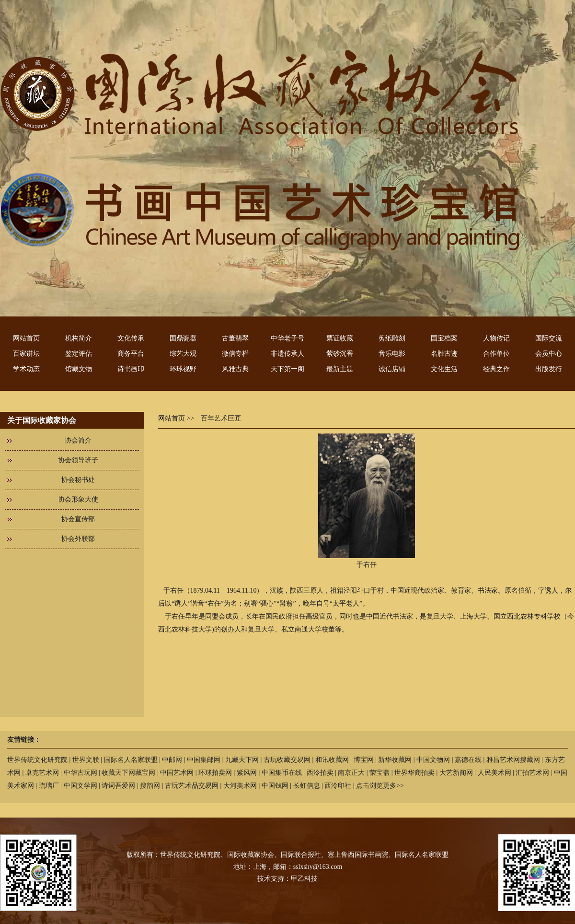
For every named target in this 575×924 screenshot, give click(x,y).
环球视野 (183, 369)
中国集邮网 (204, 760)
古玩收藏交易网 (287, 760)
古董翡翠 (235, 338)
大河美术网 (240, 786)
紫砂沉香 (340, 354)
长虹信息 (307, 786)
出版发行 (549, 369)
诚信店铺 (392, 369)
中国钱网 (275, 786)
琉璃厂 (49, 786)
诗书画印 (131, 369)
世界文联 (86, 760)
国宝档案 (444, 338)
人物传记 (496, 338)
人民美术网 (494, 773)
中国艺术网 (177, 773)
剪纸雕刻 (392, 338)
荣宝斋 (379, 773)
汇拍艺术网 (532, 773)
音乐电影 (392, 354)
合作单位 (496, 354)
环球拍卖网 (215, 773)
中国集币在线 (282, 773)
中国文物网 (433, 760)
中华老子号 (287, 338)
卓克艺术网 (42, 773)
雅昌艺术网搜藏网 (513, 760)
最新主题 (340, 369)
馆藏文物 (79, 369)
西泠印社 (338, 786)
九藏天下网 (242, 760)
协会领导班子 (78, 460)
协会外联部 (78, 539)
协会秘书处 (78, 480)
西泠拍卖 (320, 773)
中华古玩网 (80, 773)
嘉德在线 (468, 760)
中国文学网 (80, 786)
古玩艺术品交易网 (192, 786)
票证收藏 (340, 338)
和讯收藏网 (332, 760)
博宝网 (364, 760)
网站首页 (26, 338)
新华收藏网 (395, 760)
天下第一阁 (287, 369)
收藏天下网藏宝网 (128, 773)
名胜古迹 (444, 354)
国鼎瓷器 (183, 338)
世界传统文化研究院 (37, 760)
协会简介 (78, 440)
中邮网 (172, 760)
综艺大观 (183, 354)
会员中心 (549, 354)
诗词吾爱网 (118, 786)
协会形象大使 (78, 499)
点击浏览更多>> (380, 786)
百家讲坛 (26, 354)
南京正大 (351, 773)
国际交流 (549, 338)
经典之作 (496, 369)
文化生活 (444, 369)
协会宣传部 (78, 519)
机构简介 (79, 338)
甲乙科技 (304, 879)
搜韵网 (150, 786)
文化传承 (131, 338)
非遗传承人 (287, 354)
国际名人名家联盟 (131, 760)
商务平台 (131, 354)
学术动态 (26, 369)
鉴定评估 (79, 354)
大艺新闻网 (456, 773)
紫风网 (247, 773)
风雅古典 (235, 369)
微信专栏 (235, 354)
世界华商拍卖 (414, 773)
